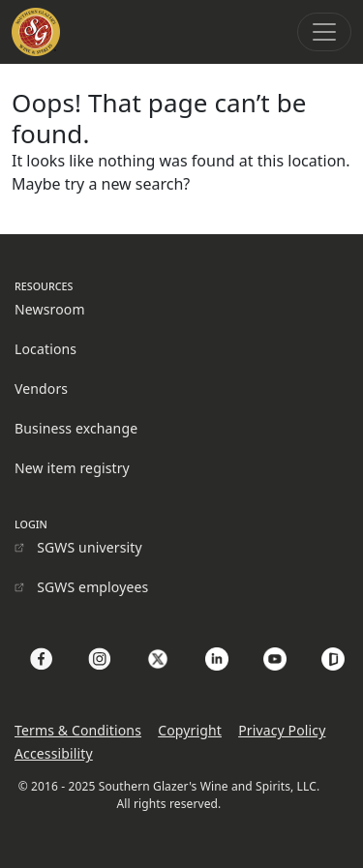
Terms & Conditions (78, 730)
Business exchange (76, 428)
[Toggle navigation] (324, 32)
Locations (45, 349)
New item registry (72, 468)
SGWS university (90, 547)
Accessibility (54, 753)
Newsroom (50, 309)
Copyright (190, 730)
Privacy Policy (282, 730)
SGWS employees (92, 587)
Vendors (41, 389)
